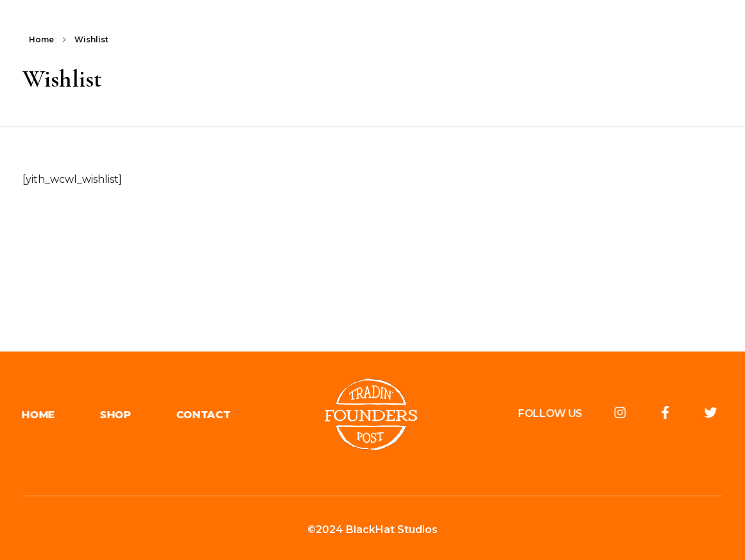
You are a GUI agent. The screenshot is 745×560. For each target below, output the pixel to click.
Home (41, 39)
